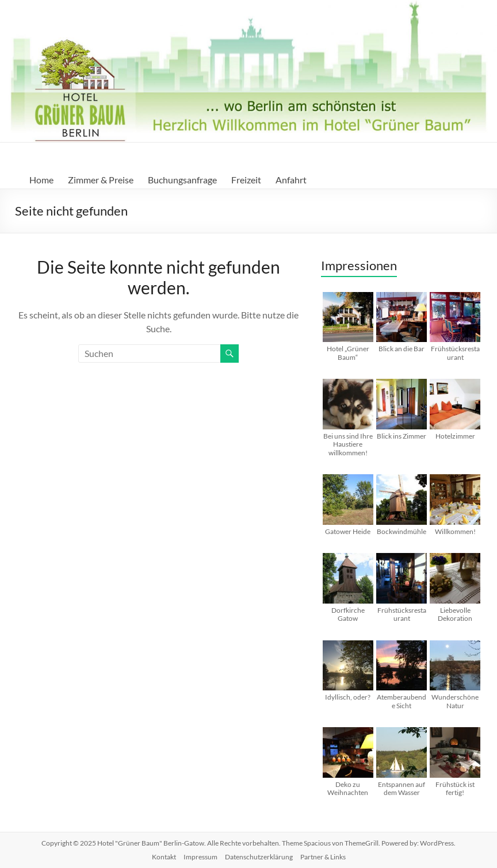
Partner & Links (323, 857)
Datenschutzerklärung (259, 857)
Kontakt (164, 857)
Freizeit (246, 180)
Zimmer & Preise (101, 180)
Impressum (200, 857)
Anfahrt (291, 180)
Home (41, 180)
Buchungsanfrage (182, 180)
